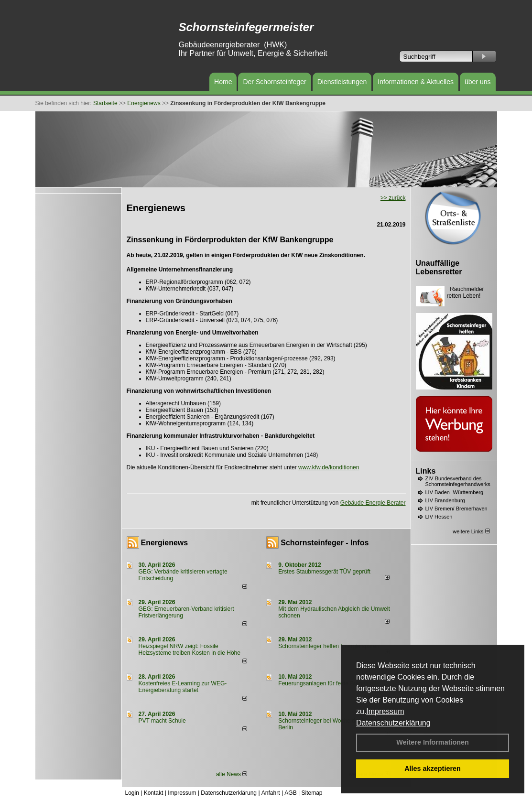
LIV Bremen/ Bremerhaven (456, 509)
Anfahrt (271, 793)
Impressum (385, 711)
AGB (290, 793)
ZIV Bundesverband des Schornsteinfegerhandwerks (458, 481)
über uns (478, 82)
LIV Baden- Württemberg (455, 492)
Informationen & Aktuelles (416, 82)
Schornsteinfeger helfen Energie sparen (329, 646)
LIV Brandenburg (445, 500)
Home (223, 82)
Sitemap (312, 793)
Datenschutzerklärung (393, 723)
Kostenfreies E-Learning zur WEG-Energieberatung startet (183, 687)
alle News (232, 774)
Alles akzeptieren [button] (433, 769)
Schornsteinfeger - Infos (325, 543)
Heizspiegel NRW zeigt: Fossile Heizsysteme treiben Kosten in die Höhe (190, 649)
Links (426, 471)
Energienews (165, 543)
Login (132, 793)
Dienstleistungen (342, 82)
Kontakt (154, 793)
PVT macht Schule (162, 721)
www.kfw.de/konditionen (329, 467)
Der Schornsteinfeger (274, 82)
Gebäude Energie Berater (373, 503)
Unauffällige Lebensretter (439, 267)
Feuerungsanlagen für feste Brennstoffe (329, 683)
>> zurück (393, 198)
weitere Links (471, 531)
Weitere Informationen (433, 742)
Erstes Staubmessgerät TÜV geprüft (324, 572)
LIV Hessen (439, 517)
